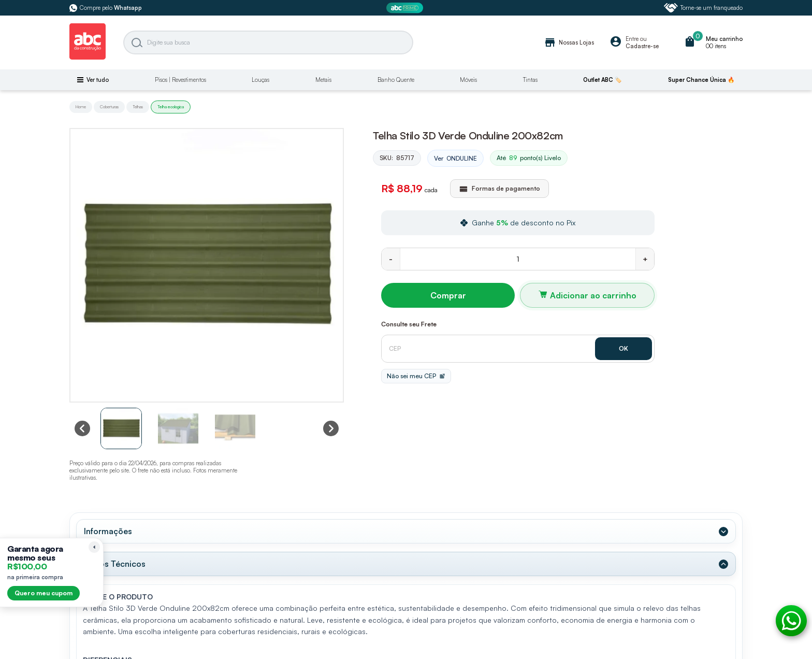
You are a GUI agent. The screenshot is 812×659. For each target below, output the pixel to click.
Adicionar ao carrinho (593, 295)
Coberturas (109, 107)
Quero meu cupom (44, 593)
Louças (260, 80)
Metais (323, 80)
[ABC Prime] (406, 8)
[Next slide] (331, 428)
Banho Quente (396, 80)
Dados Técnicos (115, 564)
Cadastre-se (642, 46)
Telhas (138, 107)
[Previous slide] (82, 428)
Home (81, 107)
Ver (455, 159)
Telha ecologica (171, 107)
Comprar (448, 295)
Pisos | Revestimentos (180, 80)
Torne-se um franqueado (703, 8)
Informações (108, 531)
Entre (632, 39)
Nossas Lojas (569, 42)
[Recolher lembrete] (94, 547)
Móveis (468, 80)
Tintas (530, 80)
